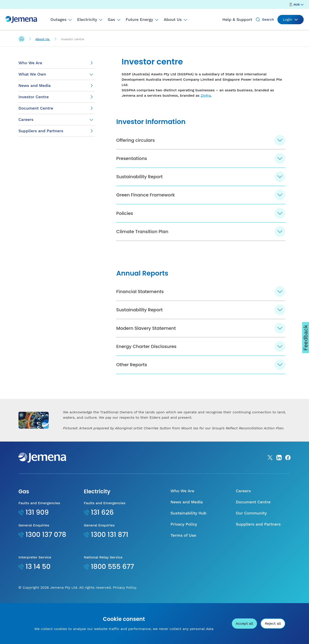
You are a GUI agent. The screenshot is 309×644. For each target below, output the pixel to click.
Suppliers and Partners (258, 560)
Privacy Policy (184, 560)
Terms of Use (183, 571)
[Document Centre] (57, 108)
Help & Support (237, 19)
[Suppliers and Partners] (57, 131)
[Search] (258, 20)
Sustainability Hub (188, 549)
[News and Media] (57, 86)
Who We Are (182, 527)
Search (268, 19)
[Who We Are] (57, 63)
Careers (26, 119)
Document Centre (253, 538)
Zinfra (206, 95)
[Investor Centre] (57, 97)
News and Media (187, 538)
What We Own (32, 74)
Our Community (251, 549)
